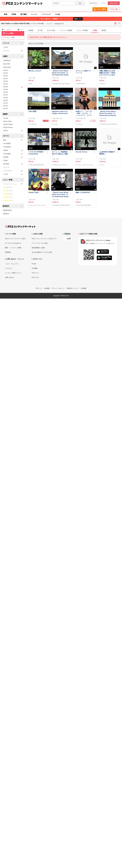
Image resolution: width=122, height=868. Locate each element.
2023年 (6, 79)
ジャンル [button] (13, 43)
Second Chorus (82, 152)
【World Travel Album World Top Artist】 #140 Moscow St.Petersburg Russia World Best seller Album (108, 113)
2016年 (6, 98)
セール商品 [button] (13, 33)
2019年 (6, 89)
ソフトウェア (46, 14)
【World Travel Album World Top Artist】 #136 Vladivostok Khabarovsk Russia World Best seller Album (60, 195)
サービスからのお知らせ (13, 243)
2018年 (6, 92)
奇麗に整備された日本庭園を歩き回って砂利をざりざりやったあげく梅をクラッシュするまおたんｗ (107, 73)
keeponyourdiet (81, 84)
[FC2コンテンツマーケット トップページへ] (20, 226)
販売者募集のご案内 (38, 248)
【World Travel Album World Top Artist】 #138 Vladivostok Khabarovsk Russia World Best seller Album (60, 73)
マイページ (93, 3)
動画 (6, 14)
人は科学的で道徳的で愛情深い (107, 153)
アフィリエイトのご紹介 (40, 243)
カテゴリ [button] (13, 136)
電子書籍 (23, 14)
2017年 (6, 95)
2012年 (6, 108)
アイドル (13, 51)
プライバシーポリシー (58, 288)
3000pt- (13, 131)
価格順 (104, 30)
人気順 (95, 30)
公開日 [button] (13, 56)
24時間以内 (7, 60)
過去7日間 (6, 64)
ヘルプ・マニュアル (12, 264)
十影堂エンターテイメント (60, 165)
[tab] (75, 31)
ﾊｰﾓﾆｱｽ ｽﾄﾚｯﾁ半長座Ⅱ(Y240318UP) (36, 153)
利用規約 (8, 252)
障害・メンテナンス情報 (13, 248)
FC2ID (34, 264)
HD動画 (13, 157)
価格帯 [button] (13, 114)
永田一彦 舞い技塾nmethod (37, 165)
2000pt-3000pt (8, 127)
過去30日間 (7, 67)
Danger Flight (34, 192)
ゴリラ (102, 165)
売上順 (40, 30)
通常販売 (6, 214)
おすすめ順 (51, 30)
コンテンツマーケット (28, 3)
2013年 (6, 106)
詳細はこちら (78, 19)
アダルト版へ (114, 9)
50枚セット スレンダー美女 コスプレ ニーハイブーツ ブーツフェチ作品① (84, 113)
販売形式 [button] (13, 206)
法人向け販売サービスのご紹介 (42, 252)
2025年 (6, 73)
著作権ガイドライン (73, 288)
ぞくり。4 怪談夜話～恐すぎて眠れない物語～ (60, 154)
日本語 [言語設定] (69, 239)
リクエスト (9, 268)
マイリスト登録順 (66, 30)
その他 (57, 14)
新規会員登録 (114, 3)
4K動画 (13, 150)
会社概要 (47, 288)
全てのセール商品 (9, 37)
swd (31, 84)
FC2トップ (39, 288)
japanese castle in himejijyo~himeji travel (60, 112)
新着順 (31, 30)
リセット (21, 30)
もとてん (56, 124)
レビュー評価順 (82, 30)
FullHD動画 (13, 154)
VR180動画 (7, 143)
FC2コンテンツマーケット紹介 (15, 239)
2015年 (6, 100)
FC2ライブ (35, 273)
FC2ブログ (35, 277)
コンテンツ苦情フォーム (13, 273)
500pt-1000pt (8, 121)
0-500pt (6, 118)
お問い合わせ (9, 277)
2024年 (6, 76)
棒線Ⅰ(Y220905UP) (83, 192)
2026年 (6, 70)
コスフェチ (80, 124)
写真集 (14, 14)
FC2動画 (35, 268)
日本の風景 (32, 111)
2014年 (6, 103)
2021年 (6, 84)
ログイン (104, 3)
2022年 (6, 81)
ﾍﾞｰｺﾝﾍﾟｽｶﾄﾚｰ (33, 124)
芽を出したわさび (35, 71)
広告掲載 (83, 288)
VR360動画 (7, 147)
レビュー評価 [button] (13, 180)
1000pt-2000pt (8, 124)
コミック (34, 14)
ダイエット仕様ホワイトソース (84, 72)
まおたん (103, 84)
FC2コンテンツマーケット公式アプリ (44, 239)
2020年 (13, 87)
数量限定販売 (8, 210)
